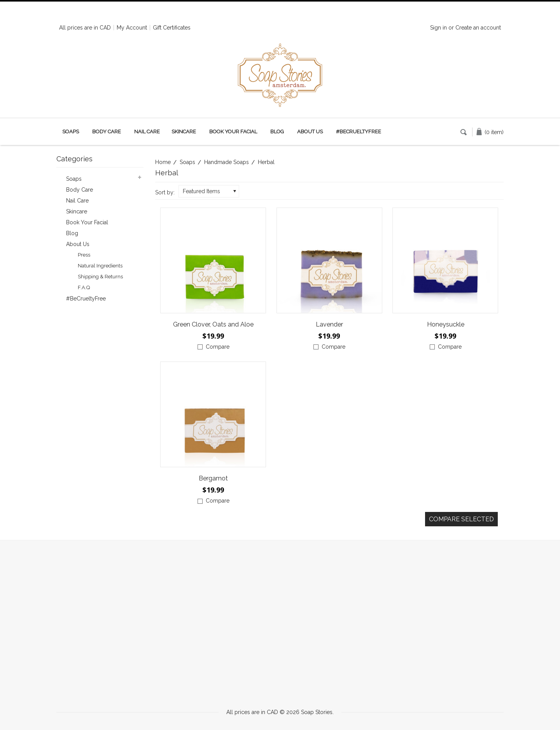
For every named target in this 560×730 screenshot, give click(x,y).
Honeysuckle (446, 324)
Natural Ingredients (100, 266)
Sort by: (165, 192)
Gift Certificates (172, 28)
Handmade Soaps (227, 162)
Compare (218, 347)
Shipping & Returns (100, 277)
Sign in (438, 28)
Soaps (71, 132)
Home (163, 162)
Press (84, 255)
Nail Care (147, 132)
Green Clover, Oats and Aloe (213, 324)
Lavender (329, 324)
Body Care (107, 132)
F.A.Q (84, 287)
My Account (132, 28)
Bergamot (213, 478)
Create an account (478, 28)
